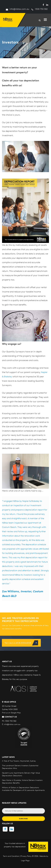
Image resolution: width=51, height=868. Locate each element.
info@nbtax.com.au (17, 9)
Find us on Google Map (11, 713)
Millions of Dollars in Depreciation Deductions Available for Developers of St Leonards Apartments (23, 789)
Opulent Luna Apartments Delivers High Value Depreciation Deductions (21, 774)
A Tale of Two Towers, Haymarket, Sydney (19, 761)
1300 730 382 (39, 9)
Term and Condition (11, 856)
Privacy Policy (26, 856)
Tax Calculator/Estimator (21, 643)
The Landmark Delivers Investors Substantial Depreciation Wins (20, 767)
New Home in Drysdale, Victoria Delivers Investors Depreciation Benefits (22, 781)
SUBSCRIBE (23, 819)
